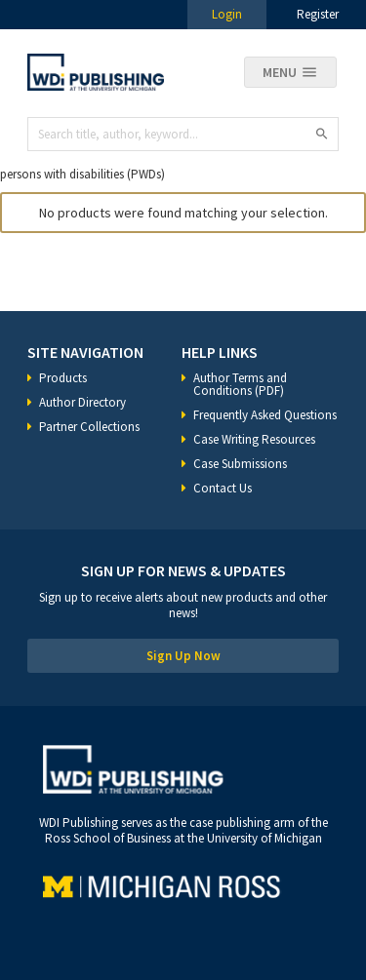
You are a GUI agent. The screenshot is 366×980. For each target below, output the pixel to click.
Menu (280, 72)
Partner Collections (89, 427)
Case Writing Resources (254, 439)
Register (318, 14)
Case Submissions (240, 464)
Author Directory (82, 402)
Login (227, 14)
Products (63, 378)
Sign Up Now (183, 656)
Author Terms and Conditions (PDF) (240, 384)
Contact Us (223, 488)
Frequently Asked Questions (265, 415)
